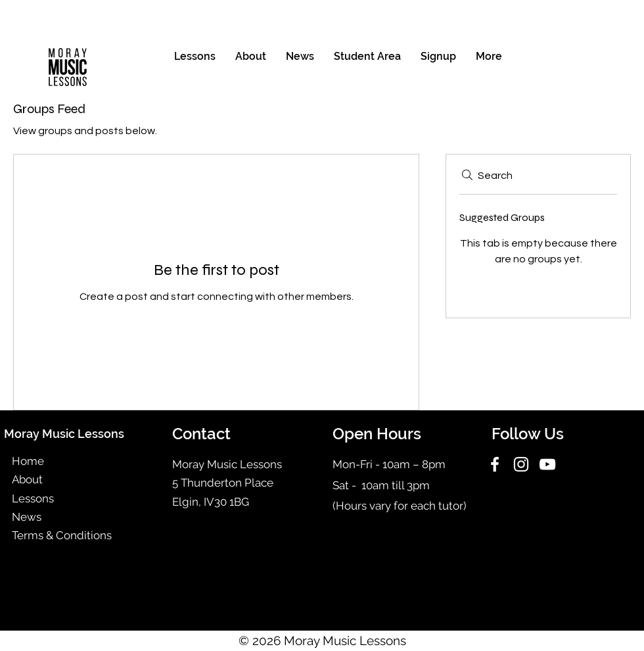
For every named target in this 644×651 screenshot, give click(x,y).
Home (28, 461)
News (27, 517)
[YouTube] (547, 464)
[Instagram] (521, 464)
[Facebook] (495, 464)
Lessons (33, 498)
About (27, 479)
